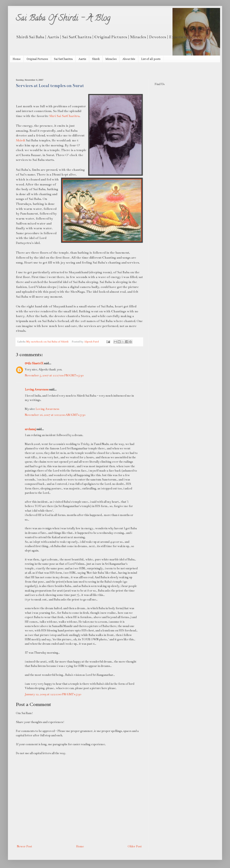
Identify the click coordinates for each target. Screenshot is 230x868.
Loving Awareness (37, 389)
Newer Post (24, 846)
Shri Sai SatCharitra (64, 116)
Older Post (135, 846)
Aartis (82, 59)
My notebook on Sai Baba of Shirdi (47, 342)
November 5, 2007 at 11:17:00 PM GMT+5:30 (54, 375)
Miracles (111, 59)
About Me (129, 59)
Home (17, 59)
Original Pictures (37, 59)
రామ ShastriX (34, 363)
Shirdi (96, 59)
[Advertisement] (62, 70)
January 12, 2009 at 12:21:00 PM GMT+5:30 (53, 694)
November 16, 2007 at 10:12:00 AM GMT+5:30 (55, 415)
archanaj (30, 429)
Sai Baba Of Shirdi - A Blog (63, 19)
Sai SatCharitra (63, 59)
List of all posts (151, 59)
